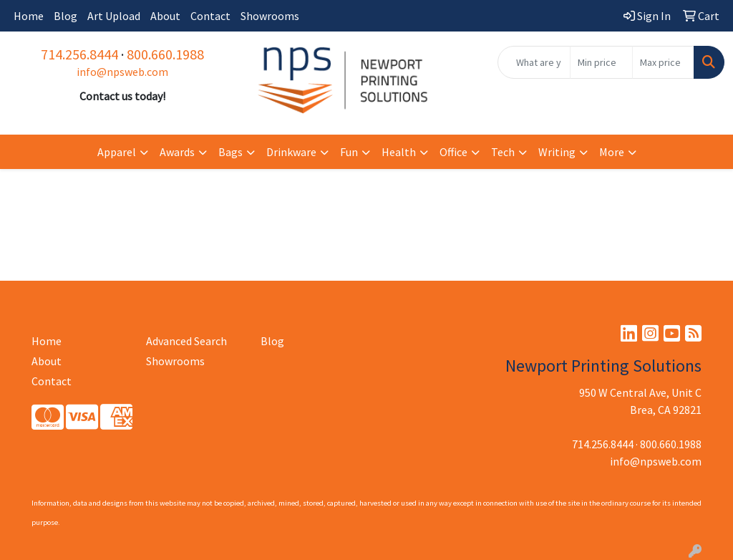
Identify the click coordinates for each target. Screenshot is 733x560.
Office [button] (453, 152)
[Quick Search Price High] (663, 62)
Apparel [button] (117, 152)
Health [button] (399, 152)
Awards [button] (177, 152)
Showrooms (270, 16)
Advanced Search (186, 341)
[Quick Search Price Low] (601, 62)
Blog (65, 16)
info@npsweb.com (122, 72)
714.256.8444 (79, 54)
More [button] (612, 152)
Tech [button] (503, 152)
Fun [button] (349, 152)
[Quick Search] (534, 62)
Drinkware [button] (291, 152)
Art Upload (114, 16)
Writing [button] (557, 152)
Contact (210, 16)
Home (29, 16)
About (165, 16)
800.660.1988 (165, 54)
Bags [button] (230, 152)
